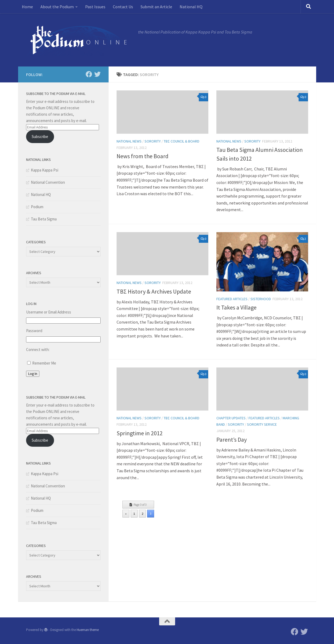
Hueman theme (88, 630)
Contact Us (123, 7)
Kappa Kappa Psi (45, 170)
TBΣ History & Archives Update (154, 291)
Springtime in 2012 (140, 433)
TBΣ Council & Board (182, 141)
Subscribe (40, 137)
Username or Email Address (49, 312)
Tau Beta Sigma (44, 219)
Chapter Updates (231, 418)
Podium (37, 207)
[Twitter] (97, 74)
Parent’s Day (232, 440)
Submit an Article (156, 7)
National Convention (48, 182)
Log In (33, 374)
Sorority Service (262, 424)
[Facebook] (89, 74)
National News (129, 141)
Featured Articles (232, 299)
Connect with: (38, 350)
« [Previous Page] (126, 514)
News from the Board (143, 156)
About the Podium (57, 7)
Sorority (153, 141)
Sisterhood (261, 299)
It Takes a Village (236, 307)
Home (27, 7)
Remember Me (44, 363)
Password (34, 331)
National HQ (191, 7)
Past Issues (95, 7)
